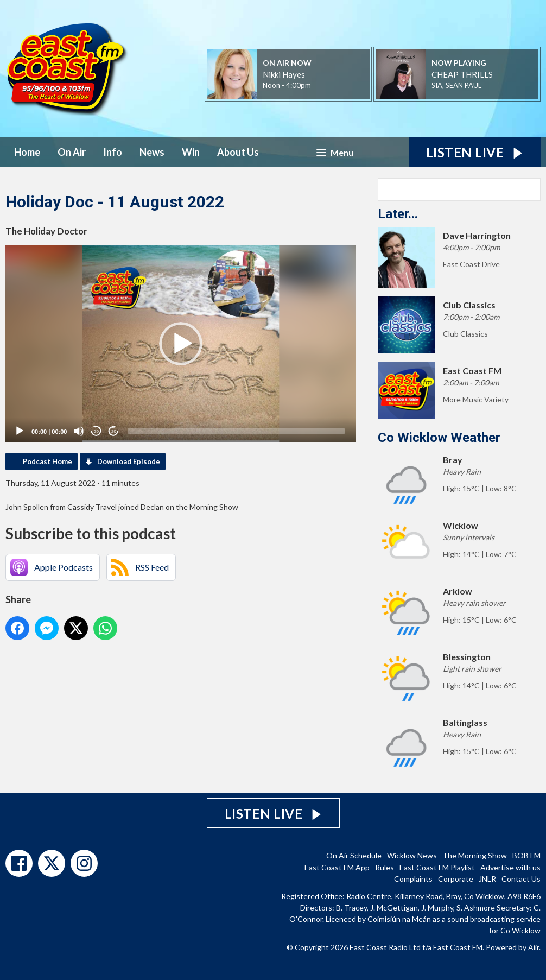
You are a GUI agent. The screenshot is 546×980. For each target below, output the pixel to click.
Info (113, 152)
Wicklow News (412, 855)
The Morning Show (475, 855)
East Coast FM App (337, 867)
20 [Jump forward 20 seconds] (114, 431)
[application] (181, 343)
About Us (238, 152)
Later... (398, 214)
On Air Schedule (354, 855)
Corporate (456, 879)
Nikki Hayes (284, 74)
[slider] (236, 431)
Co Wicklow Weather (439, 438)
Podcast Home (47, 461)
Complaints (413, 879)
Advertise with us (510, 867)
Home (27, 152)
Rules (385, 867)
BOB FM (526, 855)
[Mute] (79, 431)
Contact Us (521, 879)
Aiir (534, 947)
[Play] (20, 431)
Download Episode (129, 461)
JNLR (487, 879)
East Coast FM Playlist (437, 867)
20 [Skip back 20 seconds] (96, 431)
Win (191, 152)
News (152, 152)
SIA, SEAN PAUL (456, 85)
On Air (72, 152)
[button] (181, 344)
